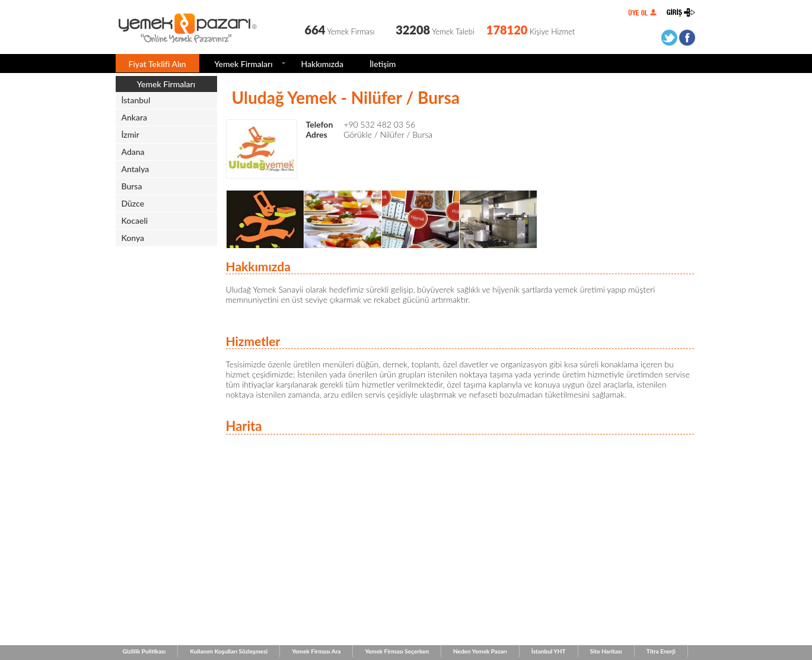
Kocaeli (135, 220)
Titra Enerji (661, 651)
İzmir (130, 134)
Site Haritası (606, 651)
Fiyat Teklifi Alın (157, 64)
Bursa (132, 186)
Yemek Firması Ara (316, 651)
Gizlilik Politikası (144, 651)
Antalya (136, 169)
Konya (133, 238)
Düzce (133, 203)
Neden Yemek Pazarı (480, 651)
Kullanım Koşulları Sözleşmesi (229, 651)
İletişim (383, 64)
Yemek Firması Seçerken (397, 651)
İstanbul (136, 100)
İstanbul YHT (549, 651)
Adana (133, 152)
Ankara (135, 117)
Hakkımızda (322, 64)
